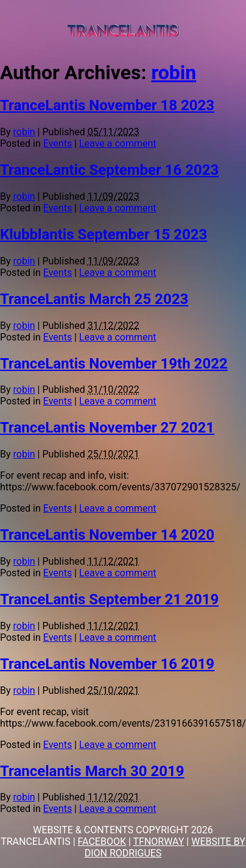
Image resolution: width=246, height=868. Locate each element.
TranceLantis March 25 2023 (94, 299)
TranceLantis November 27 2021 (107, 428)
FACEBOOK (102, 842)
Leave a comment (118, 143)
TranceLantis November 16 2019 (107, 664)
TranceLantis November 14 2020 (107, 535)
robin (174, 72)
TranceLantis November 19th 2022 (114, 364)
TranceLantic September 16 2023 (109, 170)
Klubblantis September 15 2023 (104, 235)
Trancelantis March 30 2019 (92, 771)
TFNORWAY (159, 842)
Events (58, 143)
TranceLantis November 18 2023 (107, 105)
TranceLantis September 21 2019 (109, 599)
